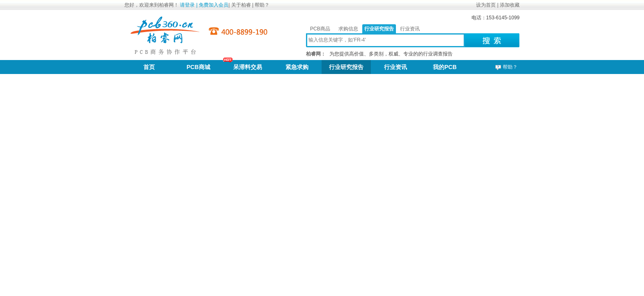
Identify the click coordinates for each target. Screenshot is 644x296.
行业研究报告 (379, 29)
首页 (149, 67)
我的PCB (445, 67)
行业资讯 (410, 29)
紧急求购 (297, 67)
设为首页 (486, 5)
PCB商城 (198, 67)
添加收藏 (510, 5)
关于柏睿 (242, 5)
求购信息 (348, 29)
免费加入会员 (214, 5)
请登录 (187, 5)
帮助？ (262, 5)
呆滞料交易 (248, 67)
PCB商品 (320, 29)
